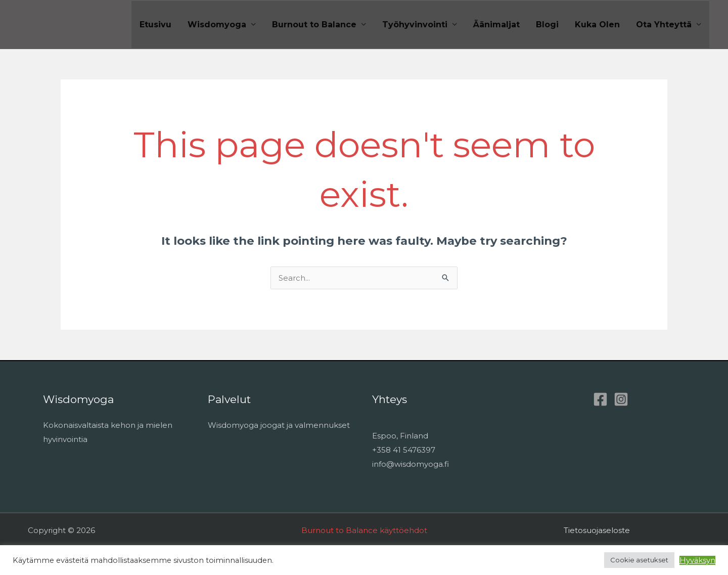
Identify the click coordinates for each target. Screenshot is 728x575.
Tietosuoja (583, 530)
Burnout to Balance (314, 25)
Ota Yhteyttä (664, 25)
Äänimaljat (496, 25)
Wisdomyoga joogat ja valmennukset (279, 425)
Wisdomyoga (217, 25)
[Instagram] (621, 399)
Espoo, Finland (400, 436)
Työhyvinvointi (415, 25)
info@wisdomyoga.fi (411, 464)
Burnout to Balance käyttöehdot (364, 530)
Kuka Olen (597, 25)
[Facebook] (600, 399)
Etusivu (155, 25)
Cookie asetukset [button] (639, 560)
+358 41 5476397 (404, 450)
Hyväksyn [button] (697, 560)
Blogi (547, 25)
